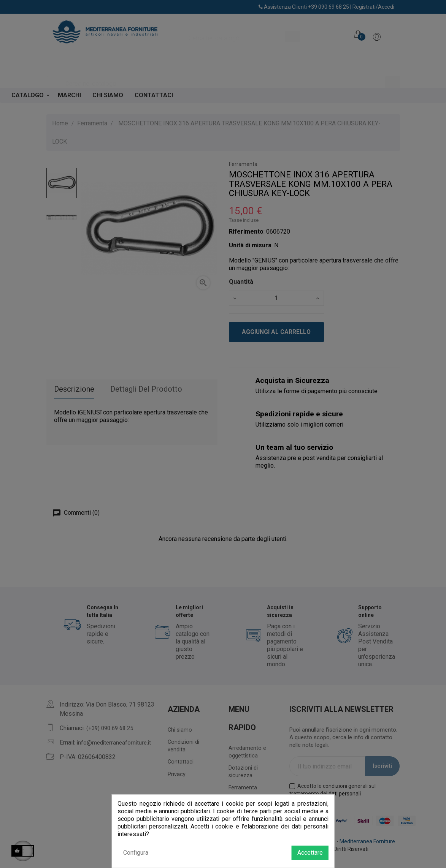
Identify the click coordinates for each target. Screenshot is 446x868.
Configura (136, 853)
